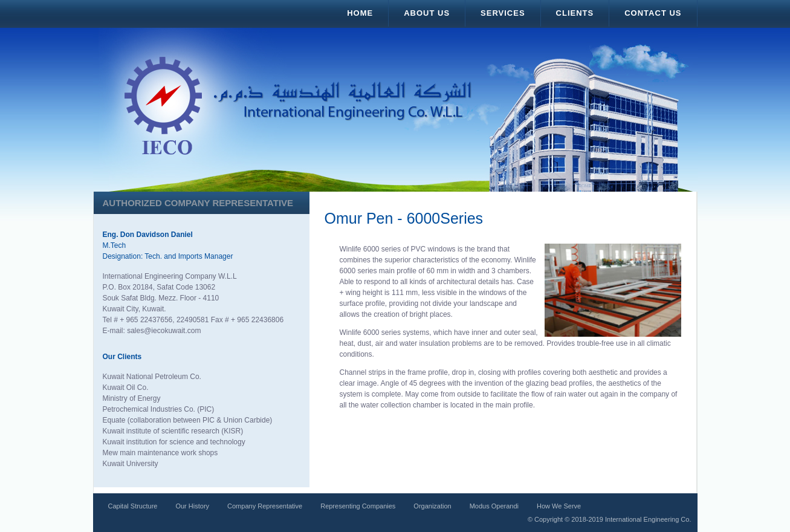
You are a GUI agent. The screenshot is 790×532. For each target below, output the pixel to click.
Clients (575, 13)
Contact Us (653, 13)
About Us (427, 13)
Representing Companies (358, 506)
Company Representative (265, 506)
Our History (192, 506)
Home (360, 13)
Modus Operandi (494, 506)
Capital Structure (133, 506)
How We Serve (559, 506)
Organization (432, 506)
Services (503, 13)
